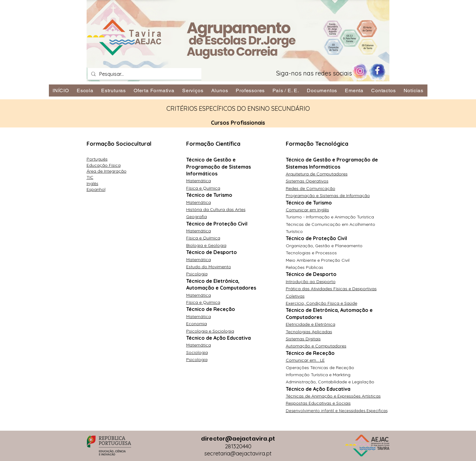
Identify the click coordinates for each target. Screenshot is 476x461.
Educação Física (104, 165)
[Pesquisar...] (144, 74)
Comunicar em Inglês (307, 210)
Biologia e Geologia (206, 245)
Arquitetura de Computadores (317, 174)
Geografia (197, 217)
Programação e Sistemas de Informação (328, 196)
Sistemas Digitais (303, 339)
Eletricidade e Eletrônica (311, 324)
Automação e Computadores (316, 346)
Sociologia (197, 352)
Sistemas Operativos (307, 181)
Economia (197, 324)
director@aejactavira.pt (238, 439)
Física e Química (203, 188)
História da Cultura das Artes (216, 209)
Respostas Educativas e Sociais (318, 403)
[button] (85, 90)
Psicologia (197, 274)
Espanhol (96, 189)
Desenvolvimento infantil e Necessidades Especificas (337, 411)
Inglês (92, 183)
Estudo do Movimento (209, 267)
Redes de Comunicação (311, 188)
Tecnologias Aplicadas (309, 332)
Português (97, 159)
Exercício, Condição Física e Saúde (322, 303)
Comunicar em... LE (305, 360)
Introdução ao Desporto (311, 282)
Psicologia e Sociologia (210, 331)
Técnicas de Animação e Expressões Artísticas (333, 396)
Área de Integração (107, 171)
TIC (90, 177)
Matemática (199, 181)
